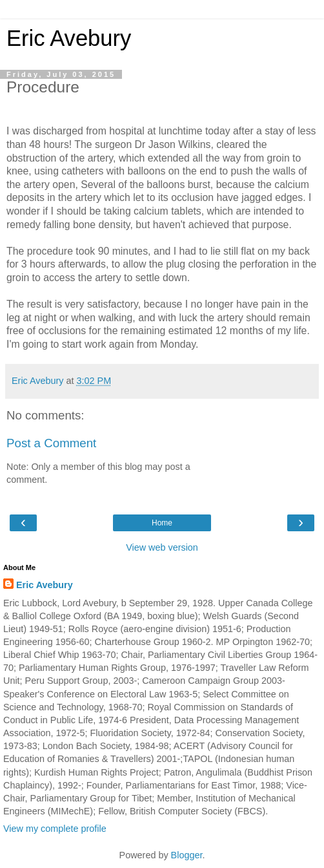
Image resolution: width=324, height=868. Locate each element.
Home (162, 523)
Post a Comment (51, 443)
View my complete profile (55, 829)
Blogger (187, 855)
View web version (162, 547)
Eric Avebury (69, 38)
